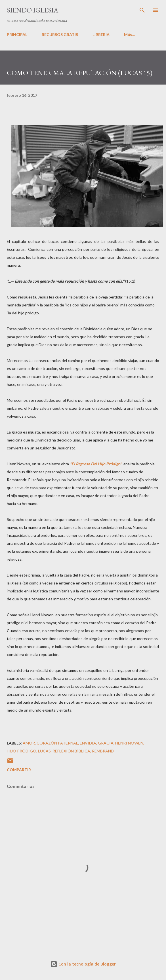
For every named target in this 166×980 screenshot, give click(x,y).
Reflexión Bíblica (71, 751)
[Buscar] (142, 10)
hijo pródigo (22, 751)
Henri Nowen (129, 743)
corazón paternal (57, 743)
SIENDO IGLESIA (32, 10)
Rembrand (103, 751)
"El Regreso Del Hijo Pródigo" (96, 464)
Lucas (44, 751)
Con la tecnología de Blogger (83, 964)
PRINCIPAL (17, 34)
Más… (130, 34)
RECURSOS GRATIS (60, 34)
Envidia (88, 743)
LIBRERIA (101, 34)
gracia (106, 743)
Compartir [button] (19, 770)
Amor (29, 743)
